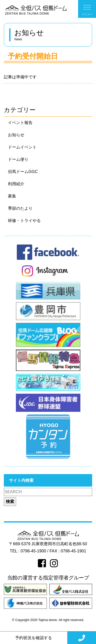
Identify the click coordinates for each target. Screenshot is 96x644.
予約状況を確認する (34, 638)
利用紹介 (16, 184)
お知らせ (16, 135)
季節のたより (20, 208)
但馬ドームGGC (23, 172)
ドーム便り (18, 159)
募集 (12, 196)
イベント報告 (20, 123)
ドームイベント (22, 147)
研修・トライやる (24, 221)
